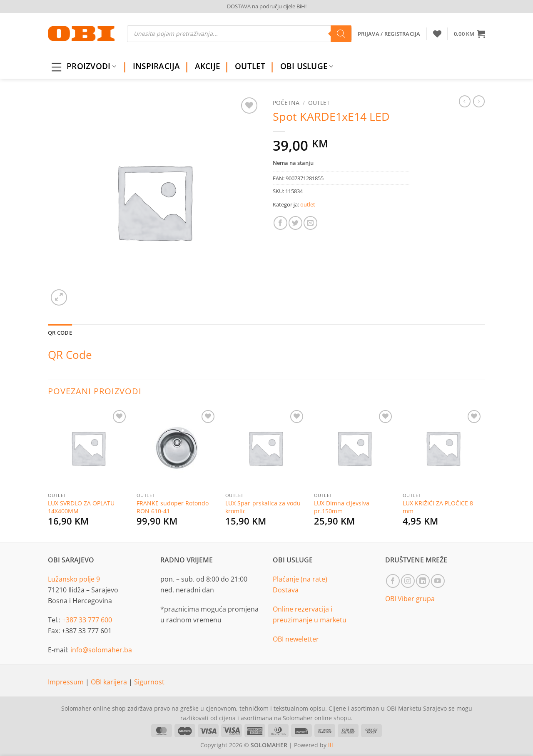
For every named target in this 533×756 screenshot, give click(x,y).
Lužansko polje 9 (74, 579)
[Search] (341, 34)
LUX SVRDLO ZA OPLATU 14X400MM (81, 507)
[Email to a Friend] (310, 223)
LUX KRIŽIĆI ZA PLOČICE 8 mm (438, 507)
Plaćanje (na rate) (300, 579)
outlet (319, 103)
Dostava (286, 590)
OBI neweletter (296, 639)
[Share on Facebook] (280, 223)
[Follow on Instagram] (408, 581)
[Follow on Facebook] (393, 581)
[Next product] (465, 101)
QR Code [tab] (60, 333)
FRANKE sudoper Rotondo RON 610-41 (173, 507)
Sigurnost (149, 682)
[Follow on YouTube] (438, 581)
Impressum (67, 682)
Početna (286, 103)
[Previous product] (479, 101)
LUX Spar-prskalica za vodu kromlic (263, 507)
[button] (469, 34)
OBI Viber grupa (410, 599)
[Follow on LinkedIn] (423, 581)
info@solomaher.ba (101, 650)
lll (331, 745)
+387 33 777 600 (87, 620)
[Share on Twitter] (295, 223)
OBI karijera (110, 682)
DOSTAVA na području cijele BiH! (267, 6)
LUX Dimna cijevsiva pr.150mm (342, 507)
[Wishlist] (437, 34)
